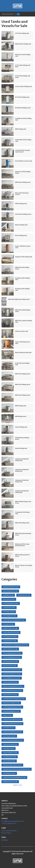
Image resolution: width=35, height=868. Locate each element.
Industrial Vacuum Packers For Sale (12, 765)
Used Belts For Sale (8, 595)
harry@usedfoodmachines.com (13, 821)
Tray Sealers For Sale (9, 748)
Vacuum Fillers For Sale (9, 761)
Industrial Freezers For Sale (10, 661)
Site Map (5, 840)
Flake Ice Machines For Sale (10, 649)
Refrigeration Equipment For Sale (12, 719)
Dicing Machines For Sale (10, 641)
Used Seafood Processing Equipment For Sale (15, 645)
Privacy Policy (6, 833)
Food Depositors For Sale (10, 637)
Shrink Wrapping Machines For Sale (12, 724)
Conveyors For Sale (8, 624)
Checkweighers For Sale (9, 616)
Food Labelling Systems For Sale (12, 678)
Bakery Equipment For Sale (10, 591)
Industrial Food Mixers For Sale (11, 703)
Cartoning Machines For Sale (11, 603)
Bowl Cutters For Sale (9, 599)
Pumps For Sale (7, 715)
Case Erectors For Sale (9, 608)
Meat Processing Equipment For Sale (13, 686)
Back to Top (18, 785)
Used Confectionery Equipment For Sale (14, 620)
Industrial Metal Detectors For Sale (12, 690)
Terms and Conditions (9, 831)
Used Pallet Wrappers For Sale (11, 711)
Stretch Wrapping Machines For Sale (13, 740)
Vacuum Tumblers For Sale (10, 753)
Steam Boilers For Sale (24, 595)
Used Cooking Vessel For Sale (11, 632)
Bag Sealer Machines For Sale (11, 587)
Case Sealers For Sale (9, 612)
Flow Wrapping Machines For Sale (12, 653)
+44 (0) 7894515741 (9, 823)
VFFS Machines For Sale (9, 773)
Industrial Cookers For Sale (10, 628)
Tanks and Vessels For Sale (10, 744)
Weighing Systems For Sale (10, 782)
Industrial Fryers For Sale (10, 666)
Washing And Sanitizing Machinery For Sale (14, 777)
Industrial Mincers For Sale (10, 695)
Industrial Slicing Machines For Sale (12, 732)
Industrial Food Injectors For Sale (12, 674)
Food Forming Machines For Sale (12, 657)
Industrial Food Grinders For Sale (12, 670)
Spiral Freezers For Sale (9, 736)
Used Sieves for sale (8, 728)
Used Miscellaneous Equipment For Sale (14, 699)
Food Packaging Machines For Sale (12, 707)
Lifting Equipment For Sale (10, 682)
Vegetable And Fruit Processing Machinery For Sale (17, 769)
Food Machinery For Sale (10, 757)
